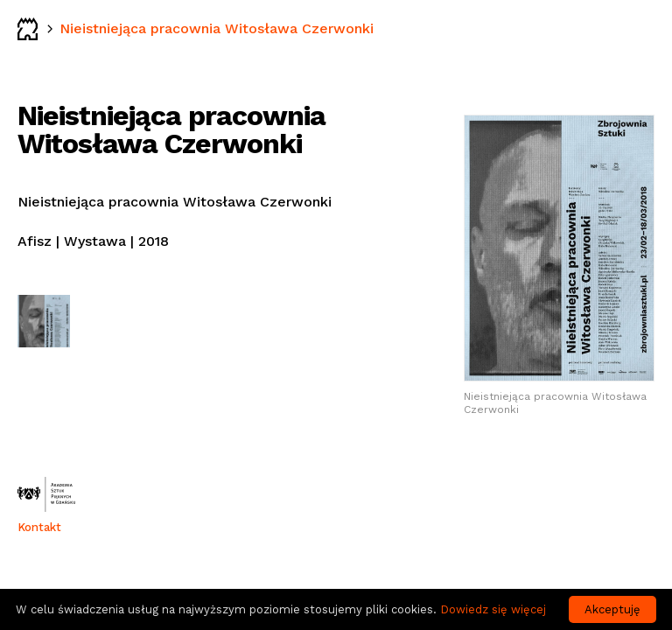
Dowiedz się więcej (493, 609)
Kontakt (39, 527)
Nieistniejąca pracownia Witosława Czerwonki (217, 28)
